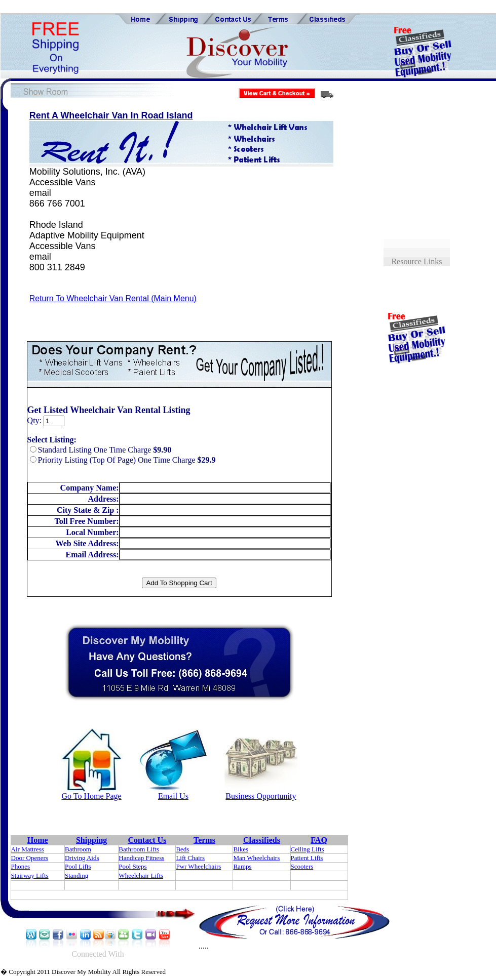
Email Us (173, 796)
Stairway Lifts (30, 875)
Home (38, 840)
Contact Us (147, 840)
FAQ (319, 840)
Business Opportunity (261, 796)
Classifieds (262, 840)
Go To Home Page (91, 796)
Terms (204, 840)
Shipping (91, 840)
